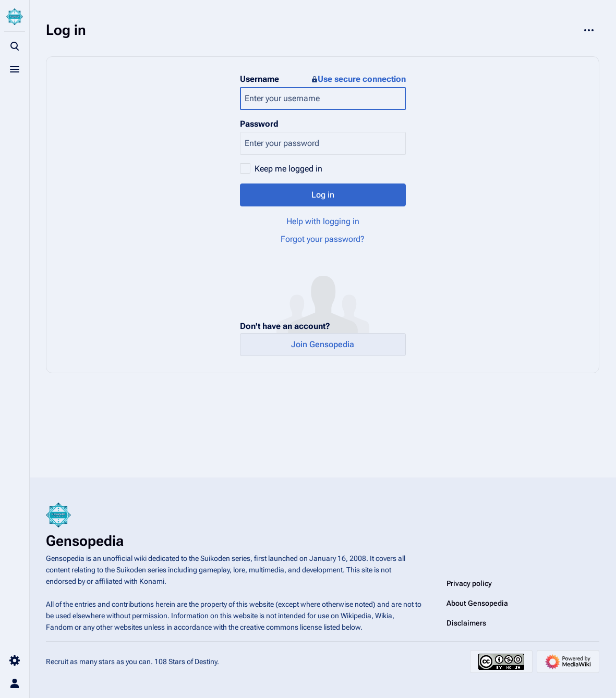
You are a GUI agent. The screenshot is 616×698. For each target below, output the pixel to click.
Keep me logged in (288, 169)
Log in (323, 195)
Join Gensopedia (323, 344)
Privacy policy (469, 583)
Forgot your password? (323, 239)
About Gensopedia (477, 603)
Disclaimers (466, 623)
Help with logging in (323, 221)
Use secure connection (359, 79)
